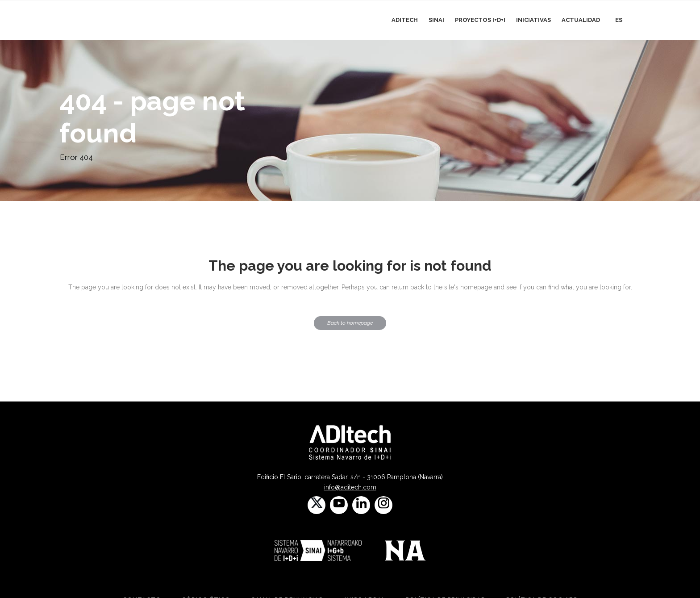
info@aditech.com (350, 487)
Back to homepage (350, 323)
